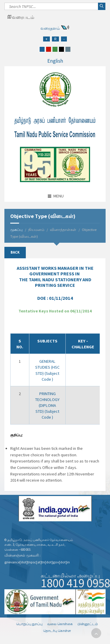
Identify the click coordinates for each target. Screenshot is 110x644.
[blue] (42, 49)
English (55, 61)
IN (55, 277)
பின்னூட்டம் (88, 624)
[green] (55, 49)
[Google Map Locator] (21, 17)
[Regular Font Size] (55, 39)
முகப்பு (16, 230)
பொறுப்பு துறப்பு (29, 624)
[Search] (55, 8)
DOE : (55, 298)
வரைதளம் (50, 28)
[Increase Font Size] (46, 39)
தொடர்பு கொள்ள (57, 631)
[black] (61, 49)
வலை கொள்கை (60, 624)
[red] (49, 49)
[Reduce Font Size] (64, 39)
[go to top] (96, 633)
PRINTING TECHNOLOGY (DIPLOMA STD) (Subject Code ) (47, 406)
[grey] (68, 49)
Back (15, 252)
